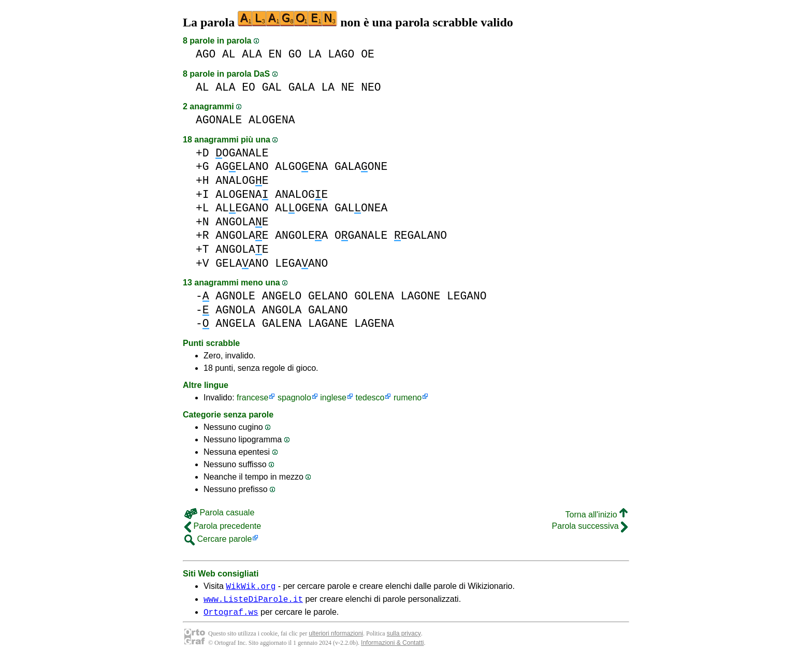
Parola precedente (223, 526)
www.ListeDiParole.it (253, 602)
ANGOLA (282, 310)
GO (295, 54)
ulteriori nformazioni (336, 638)
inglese (333, 398)
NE (348, 87)
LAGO (341, 54)
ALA (252, 54)
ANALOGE (242, 181)
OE (368, 54)
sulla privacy (404, 638)
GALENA (282, 323)
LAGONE (421, 296)
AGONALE (219, 120)
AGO (206, 54)
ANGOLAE (242, 222)
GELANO (328, 296)
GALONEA (361, 208)
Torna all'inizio (597, 515)
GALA (302, 87)
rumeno (408, 398)
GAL (272, 87)
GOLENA (374, 296)
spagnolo (294, 398)
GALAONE (361, 167)
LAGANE (328, 323)
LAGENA (374, 323)
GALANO (328, 310)
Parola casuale (219, 513)
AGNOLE (235, 296)
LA (315, 54)
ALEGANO (242, 208)
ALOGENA (272, 120)
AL (229, 54)
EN (275, 54)
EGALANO (421, 235)
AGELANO (242, 167)
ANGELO (282, 296)
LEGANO (467, 296)
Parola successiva (590, 526)
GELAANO (242, 263)
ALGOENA (301, 167)
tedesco (370, 398)
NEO (371, 87)
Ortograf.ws (231, 616)
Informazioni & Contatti (392, 647)
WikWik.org (251, 587)
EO (249, 87)
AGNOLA (235, 310)
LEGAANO (301, 263)
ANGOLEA (301, 235)
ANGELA (235, 323)
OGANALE (242, 153)
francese (252, 398)
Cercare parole (218, 539)
